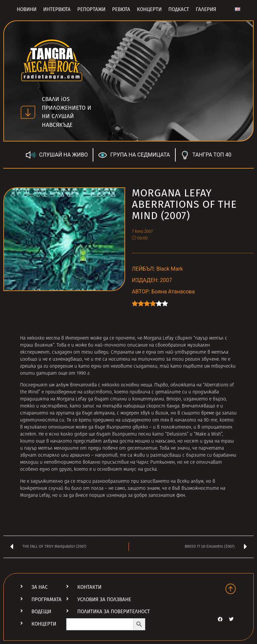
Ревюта (121, 9)
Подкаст (179, 9)
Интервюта (57, 9)
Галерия (206, 9)
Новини (27, 9)
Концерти (149, 9)
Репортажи (91, 9)
